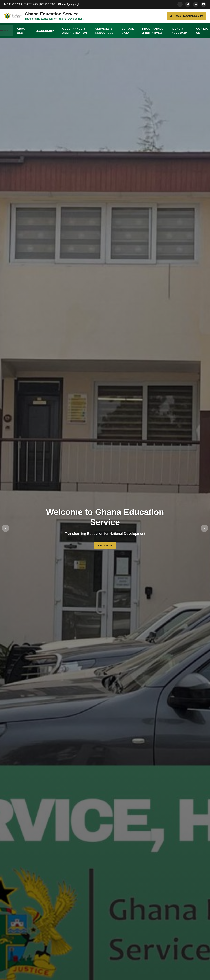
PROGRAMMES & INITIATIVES (153, 33)
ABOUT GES (22, 33)
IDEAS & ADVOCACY (180, 33)
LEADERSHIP (45, 33)
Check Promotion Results (184, 17)
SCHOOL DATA (128, 33)
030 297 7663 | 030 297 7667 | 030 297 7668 (31, 4)
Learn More (105, 548)
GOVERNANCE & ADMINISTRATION (75, 33)
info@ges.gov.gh (72, 4)
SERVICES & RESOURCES (104, 33)
